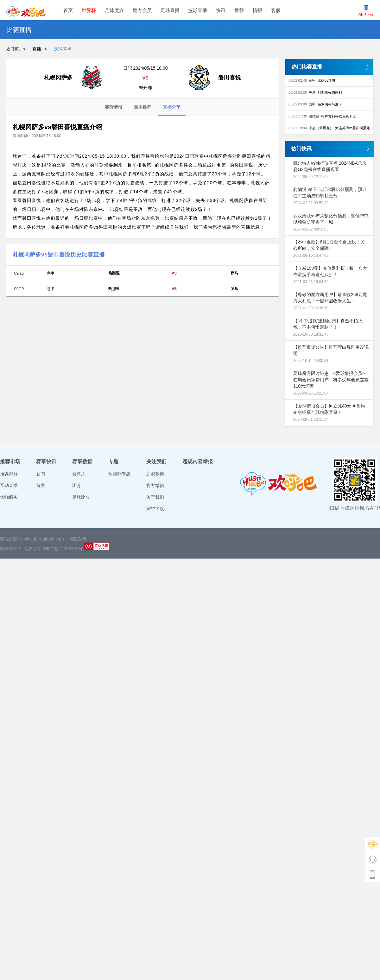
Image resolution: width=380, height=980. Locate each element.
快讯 (221, 10)
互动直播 (9, 485)
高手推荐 (142, 107)
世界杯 (89, 10)
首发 (41, 485)
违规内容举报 (198, 462)
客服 (276, 10)
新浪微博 (155, 474)
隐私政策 (78, 539)
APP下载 (155, 509)
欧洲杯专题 (119, 474)
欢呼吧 (13, 49)
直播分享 (172, 110)
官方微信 (155, 485)
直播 (37, 49)
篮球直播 (198, 10)
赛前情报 (113, 107)
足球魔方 (114, 10)
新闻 (41, 474)
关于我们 (155, 497)
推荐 (239, 10)
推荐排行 (9, 474)
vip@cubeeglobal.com (42, 539)
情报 (257, 10)
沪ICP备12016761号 (63, 549)
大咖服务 (9, 497)
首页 (68, 10)
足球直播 (170, 10)
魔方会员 (142, 10)
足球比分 (81, 497)
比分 (77, 485)
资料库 (79, 474)
